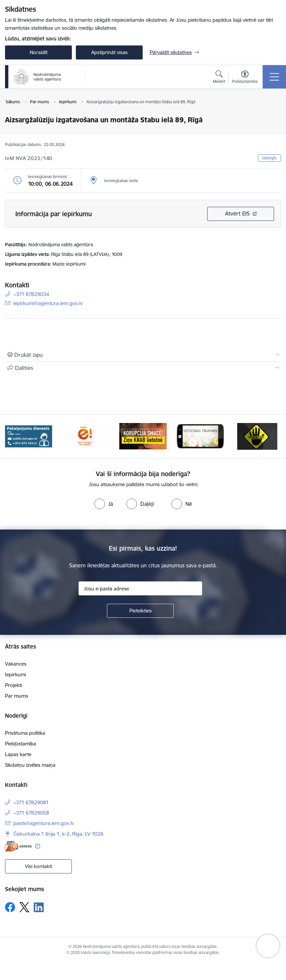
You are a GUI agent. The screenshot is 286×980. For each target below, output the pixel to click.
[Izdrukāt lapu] (143, 355)
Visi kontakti (39, 866)
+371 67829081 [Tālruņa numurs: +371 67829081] (31, 802)
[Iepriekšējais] (14, 436)
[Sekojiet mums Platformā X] (24, 907)
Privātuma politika (25, 733)
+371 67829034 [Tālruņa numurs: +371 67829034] (31, 294)
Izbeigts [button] (269, 158)
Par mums (17, 696)
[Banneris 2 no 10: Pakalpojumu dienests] (86, 436)
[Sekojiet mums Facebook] (10, 907)
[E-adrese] (18, 846)
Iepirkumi (16, 674)
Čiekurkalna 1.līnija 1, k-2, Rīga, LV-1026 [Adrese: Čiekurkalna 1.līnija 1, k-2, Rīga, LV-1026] (58, 834)
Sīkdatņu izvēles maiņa (30, 765)
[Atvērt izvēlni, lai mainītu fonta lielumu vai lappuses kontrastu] (245, 78)
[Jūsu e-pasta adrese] (140, 588)
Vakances (16, 664)
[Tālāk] (272, 436)
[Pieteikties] (140, 611)
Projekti (14, 685)
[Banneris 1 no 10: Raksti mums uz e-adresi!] (29, 436)
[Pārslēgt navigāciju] (274, 77)
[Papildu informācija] (38, 846)
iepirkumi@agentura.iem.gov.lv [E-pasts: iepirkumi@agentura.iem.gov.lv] (48, 303)
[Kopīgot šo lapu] (143, 368)
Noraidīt (39, 52)
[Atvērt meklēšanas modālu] (219, 78)
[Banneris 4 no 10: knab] (200, 436)
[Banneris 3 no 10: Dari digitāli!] (143, 436)
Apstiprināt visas (109, 52)
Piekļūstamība (21, 744)
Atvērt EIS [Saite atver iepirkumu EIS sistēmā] (237, 214)
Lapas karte (18, 754)
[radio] (104, 504)
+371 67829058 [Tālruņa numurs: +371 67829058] (31, 813)
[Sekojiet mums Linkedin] (39, 907)
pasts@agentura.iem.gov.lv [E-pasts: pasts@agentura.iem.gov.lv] (44, 823)
